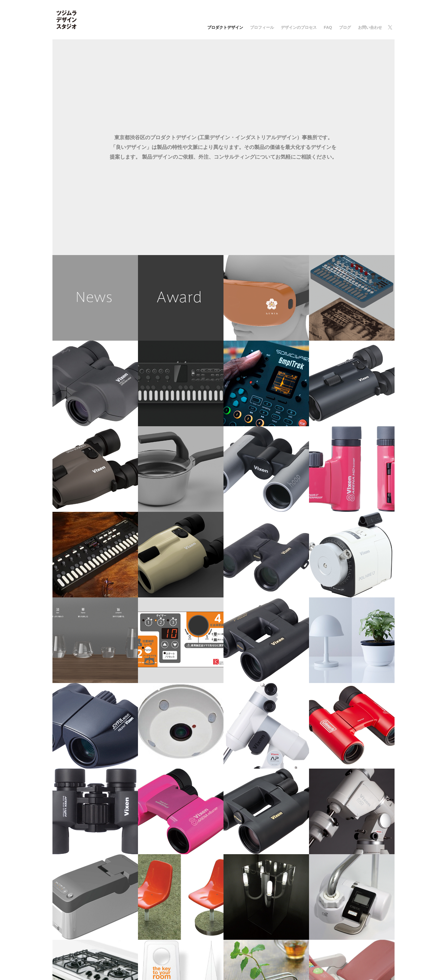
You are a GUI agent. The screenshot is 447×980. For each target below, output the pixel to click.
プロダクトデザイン (225, 27)
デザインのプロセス (299, 27)
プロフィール (262, 27)
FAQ (328, 27)
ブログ (345, 27)
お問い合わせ (370, 27)
